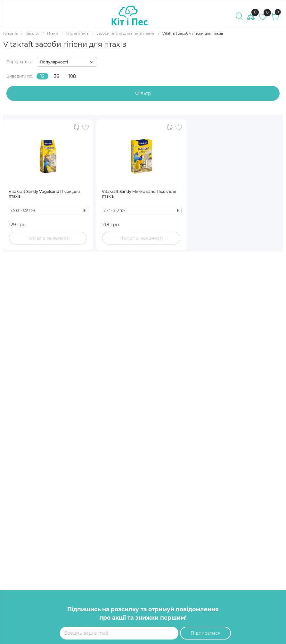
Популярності (54, 62)
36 (57, 76)
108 (72, 76)
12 (42, 76)
